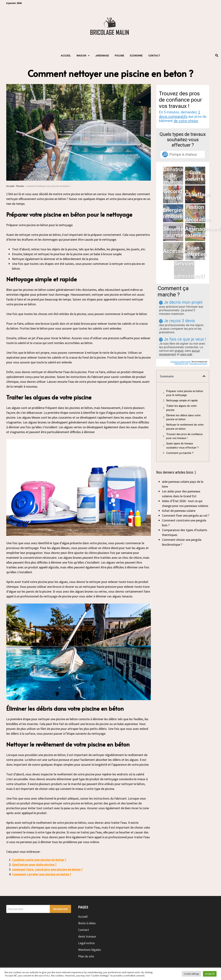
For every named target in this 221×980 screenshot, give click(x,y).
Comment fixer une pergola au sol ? (186, 515)
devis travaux (87, 936)
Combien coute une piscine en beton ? (39, 860)
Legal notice (86, 943)
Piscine (119, 55)
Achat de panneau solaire (179, 511)
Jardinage (102, 55)
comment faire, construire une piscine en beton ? (47, 869)
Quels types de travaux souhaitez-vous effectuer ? (182, 446)
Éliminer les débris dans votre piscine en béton (183, 417)
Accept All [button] (210, 974)
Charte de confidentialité (180, 362)
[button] (204, 376)
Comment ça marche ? (180, 453)
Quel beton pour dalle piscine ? (34, 865)
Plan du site (86, 956)
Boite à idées (87, 923)
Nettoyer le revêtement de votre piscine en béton (185, 427)
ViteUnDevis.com (181, 364)
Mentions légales (90, 950)
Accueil (66, 55)
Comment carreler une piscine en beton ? (42, 874)
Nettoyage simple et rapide (182, 400)
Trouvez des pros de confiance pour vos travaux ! (184, 436)
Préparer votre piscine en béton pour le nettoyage (185, 393)
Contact (154, 55)
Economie (136, 55)
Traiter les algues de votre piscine (181, 408)
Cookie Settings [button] (191, 974)
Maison (81, 55)
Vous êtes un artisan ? (198, 364)
